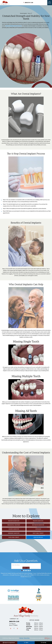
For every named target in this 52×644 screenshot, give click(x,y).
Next (26, 568)
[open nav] (50, 3)
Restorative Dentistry (38, 525)
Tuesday (28, 625)
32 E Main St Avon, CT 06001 (13, 625)
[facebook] (14, 629)
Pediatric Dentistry (38, 521)
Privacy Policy (27, 638)
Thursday (28, 628)
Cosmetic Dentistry (14, 529)
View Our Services (38, 537)
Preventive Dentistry (14, 521)
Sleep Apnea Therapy (14, 537)
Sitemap (21, 638)
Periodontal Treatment (14, 525)
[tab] (22, 571)
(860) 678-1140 (28, 3)
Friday (28, 630)
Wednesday (29, 626)
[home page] (5, 3)
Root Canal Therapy (38, 533)
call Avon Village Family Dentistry (14, 26)
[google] (11, 629)
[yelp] (17, 629)
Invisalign (38, 529)
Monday (28, 623)
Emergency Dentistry (14, 533)
